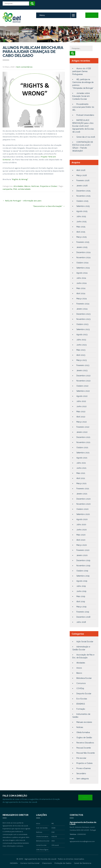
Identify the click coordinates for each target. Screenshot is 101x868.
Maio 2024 (81, 288)
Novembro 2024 (83, 258)
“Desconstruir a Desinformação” (49, 206)
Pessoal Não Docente (86, 753)
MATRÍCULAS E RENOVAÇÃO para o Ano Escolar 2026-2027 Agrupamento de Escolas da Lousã (83, 126)
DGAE (54, 828)
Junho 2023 (81, 345)
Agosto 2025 (82, 211)
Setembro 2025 (83, 206)
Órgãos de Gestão (84, 738)
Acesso (92, 15)
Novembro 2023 (83, 319)
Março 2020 (82, 545)
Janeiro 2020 (82, 555)
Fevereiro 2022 (83, 427)
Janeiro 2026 (82, 186)
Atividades (18, 186)
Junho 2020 (82, 530)
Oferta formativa (83, 732)
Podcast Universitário (85, 115)
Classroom (47, 863)
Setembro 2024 (83, 268)
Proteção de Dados (63, 863)
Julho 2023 (81, 340)
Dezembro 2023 (83, 314)
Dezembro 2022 (83, 376)
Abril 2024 (81, 293)
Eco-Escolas (82, 699)
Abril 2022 (81, 417)
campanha (7, 189)
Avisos (79, 668)
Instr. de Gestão (42, 828)
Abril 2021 (81, 478)
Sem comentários (24, 67)
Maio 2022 (81, 412)
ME (53, 824)
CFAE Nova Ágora (42, 850)
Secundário (81, 773)
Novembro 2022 (83, 381)
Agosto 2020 (82, 519)
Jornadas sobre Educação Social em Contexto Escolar (81, 96)
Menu (42, 15)
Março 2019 (81, 607)
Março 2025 (81, 237)
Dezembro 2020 (84, 499)
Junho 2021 (81, 468)
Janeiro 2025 (82, 247)
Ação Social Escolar (85, 642)
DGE (53, 832)
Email (85, 797)
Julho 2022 (81, 401)
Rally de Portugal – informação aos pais (22, 201)
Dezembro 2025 (83, 191)
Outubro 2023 (82, 324)
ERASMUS (81, 704)
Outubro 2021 (82, 447)
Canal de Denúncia (83, 863)
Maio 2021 (81, 473)
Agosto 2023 (82, 335)
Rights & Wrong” (20, 179)
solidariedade (24, 189)
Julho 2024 (81, 278)
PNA (15, 189)
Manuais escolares (84, 722)
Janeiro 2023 (82, 370)
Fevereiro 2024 (83, 304)
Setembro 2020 (83, 514)
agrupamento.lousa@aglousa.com (82, 841)
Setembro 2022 (83, 391)
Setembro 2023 (83, 329)
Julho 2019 (81, 586)
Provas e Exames (84, 768)
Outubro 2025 (82, 201)
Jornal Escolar (41, 845)
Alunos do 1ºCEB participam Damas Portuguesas (82, 71)
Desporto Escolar (84, 694)
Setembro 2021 (83, 453)
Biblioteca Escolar (84, 678)
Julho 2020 (81, 525)
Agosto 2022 (82, 396)
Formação (81, 709)
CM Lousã (55, 845)
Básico (27, 186)
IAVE (53, 841)
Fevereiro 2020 (83, 550)
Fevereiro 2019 (83, 612)
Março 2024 (82, 299)
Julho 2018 (81, 622)
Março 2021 (81, 483)
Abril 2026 (81, 170)
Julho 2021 (81, 463)
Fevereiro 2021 (83, 489)
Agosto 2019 (82, 581)
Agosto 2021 (82, 458)
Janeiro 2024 (82, 309)
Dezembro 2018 (83, 617)
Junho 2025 (81, 222)
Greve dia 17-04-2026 (86, 137)
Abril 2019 (81, 602)
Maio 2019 (81, 596)
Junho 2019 (81, 591)
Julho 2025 (81, 216)
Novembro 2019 (83, 566)
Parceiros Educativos (85, 743)
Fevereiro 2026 (83, 180)
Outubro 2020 (82, 509)
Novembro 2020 (84, 504)
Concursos (81, 683)
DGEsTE (54, 837)
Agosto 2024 (82, 273)
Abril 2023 (81, 355)
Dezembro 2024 (83, 252)
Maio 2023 (81, 350)
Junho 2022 (81, 406)
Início (38, 824)
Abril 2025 (81, 232)
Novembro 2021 (83, 442)
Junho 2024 (81, 283)
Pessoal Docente (84, 748)
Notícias (35, 186)
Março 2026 (82, 175)
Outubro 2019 (82, 571)
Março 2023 (82, 360)
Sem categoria (83, 779)
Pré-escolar (81, 758)
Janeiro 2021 (82, 494)
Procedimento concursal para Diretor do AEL (83, 107)
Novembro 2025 (83, 196)
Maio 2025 (81, 227)
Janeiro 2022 (82, 432)
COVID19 (80, 688)
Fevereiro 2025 (83, 242)
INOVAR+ (14, 863)
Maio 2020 (81, 535)
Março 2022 (82, 422)
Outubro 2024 (82, 263)
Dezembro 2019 (83, 560)
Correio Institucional (30, 863)
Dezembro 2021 (83, 437)
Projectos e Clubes (49, 186)
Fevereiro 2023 (83, 365)
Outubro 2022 (82, 386)
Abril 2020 (81, 540)
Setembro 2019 (83, 576)
